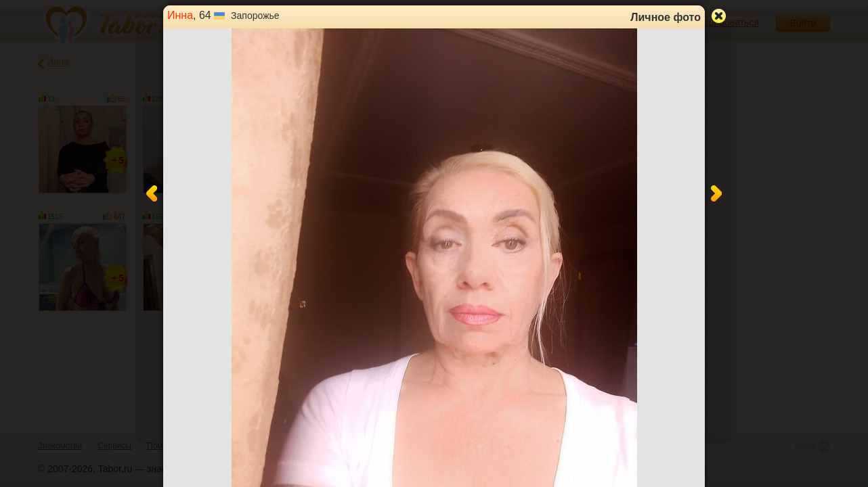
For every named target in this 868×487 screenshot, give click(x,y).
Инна (180, 15)
